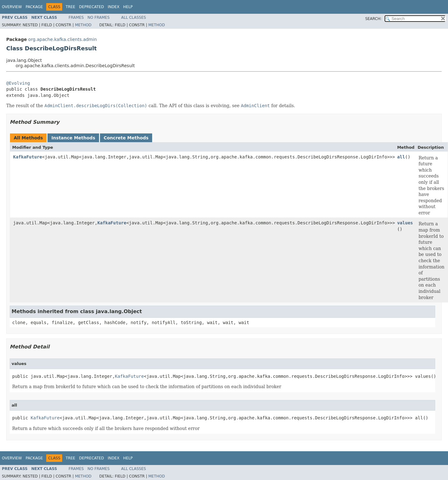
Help (128, 7)
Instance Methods (73, 138)
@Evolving (18, 83)
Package (34, 7)
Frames (76, 17)
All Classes (134, 17)
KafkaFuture (28, 157)
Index (114, 7)
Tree (70, 7)
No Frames (99, 17)
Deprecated (92, 7)
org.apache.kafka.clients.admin (62, 39)
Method (83, 25)
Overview (12, 7)
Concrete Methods (126, 138)
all (401, 157)
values (405, 223)
